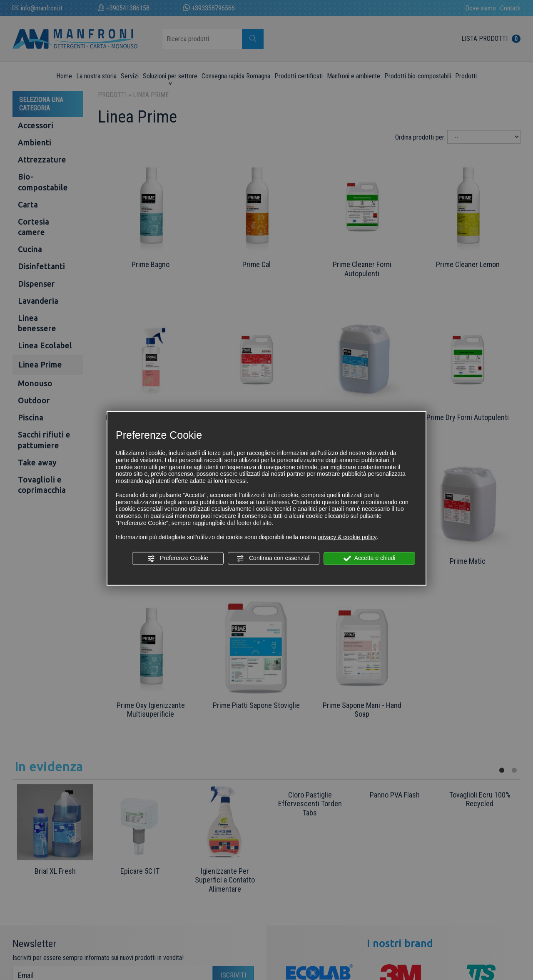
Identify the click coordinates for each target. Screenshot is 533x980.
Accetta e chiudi (370, 558)
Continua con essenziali (274, 558)
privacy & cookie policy (347, 537)
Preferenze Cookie (178, 558)
